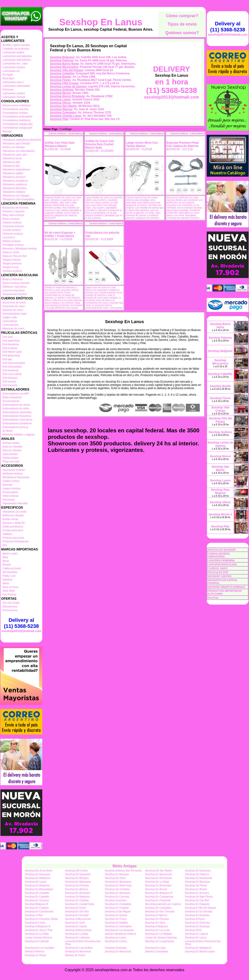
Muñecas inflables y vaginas (19, 434)
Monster (7, 131)
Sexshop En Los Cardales (40, 948)
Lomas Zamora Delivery (38, 937)
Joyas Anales (10, 454)
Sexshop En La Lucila (157, 930)
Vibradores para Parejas (16, 143)
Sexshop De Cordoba (117, 889)
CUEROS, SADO (218, 568)
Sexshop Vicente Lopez (66, 116)
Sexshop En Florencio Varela (41, 919)
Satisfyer (8, 579)
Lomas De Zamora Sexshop (161, 937)
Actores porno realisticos (16, 105)
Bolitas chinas (10, 519)
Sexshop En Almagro (77, 878)
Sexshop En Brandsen (118, 893)
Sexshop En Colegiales (158, 908)
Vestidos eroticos (12, 271)
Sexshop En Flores (116, 919)
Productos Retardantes (16, 541)
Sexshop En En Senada (199, 911)
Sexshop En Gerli (75, 923)
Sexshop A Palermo (156, 915)
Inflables (7, 534)
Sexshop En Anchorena (158, 878)
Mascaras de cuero (13, 328)
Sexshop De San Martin (158, 871)
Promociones (10, 610)
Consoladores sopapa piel (17, 128)
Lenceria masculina (14, 290)
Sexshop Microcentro (64, 67)
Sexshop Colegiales (63, 113)
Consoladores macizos (15, 109)
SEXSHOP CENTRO (220, 576)
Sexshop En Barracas (197, 882)
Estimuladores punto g (15, 427)
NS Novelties (10, 572)
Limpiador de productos (16, 49)
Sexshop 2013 (193, 930)
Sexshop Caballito (62, 73)
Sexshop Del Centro (76, 871)
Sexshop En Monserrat (78, 951)
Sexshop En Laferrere (77, 937)
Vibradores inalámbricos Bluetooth (22, 140)
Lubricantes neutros (14, 67)
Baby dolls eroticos (13, 215)
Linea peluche (11, 325)
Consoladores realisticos (16, 120)
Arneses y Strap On (14, 523)
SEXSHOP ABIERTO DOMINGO (226, 587)
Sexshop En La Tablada (158, 934)
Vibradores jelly (11, 162)
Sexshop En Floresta (157, 919)
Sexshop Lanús (60, 99)
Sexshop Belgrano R (37, 904)
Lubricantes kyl (11, 71)
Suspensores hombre (15, 294)
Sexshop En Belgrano (37, 885)
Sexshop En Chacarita (158, 900)
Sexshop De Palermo (197, 874)
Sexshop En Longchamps (159, 941)
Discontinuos (10, 606)
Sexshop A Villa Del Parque (201, 908)
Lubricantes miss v (13, 82)
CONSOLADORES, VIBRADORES (219, 555)
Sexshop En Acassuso (198, 871)
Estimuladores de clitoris (16, 405)
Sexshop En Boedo (196, 889)
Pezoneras (9, 500)
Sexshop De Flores (196, 885)
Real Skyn (8, 78)
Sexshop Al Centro (75, 908)
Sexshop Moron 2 (220, 514)
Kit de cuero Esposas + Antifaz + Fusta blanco (60, 234)
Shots (6, 583)
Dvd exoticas (10, 348)
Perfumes (8, 89)
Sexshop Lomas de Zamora (68, 86)
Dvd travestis (10, 385)
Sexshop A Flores (195, 919)
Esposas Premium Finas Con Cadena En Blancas (183, 144)
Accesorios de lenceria (15, 208)
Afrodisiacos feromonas (16, 477)
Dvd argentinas (11, 341)
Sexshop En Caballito (37, 897)
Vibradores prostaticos (15, 181)
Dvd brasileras (11, 344)
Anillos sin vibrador (13, 515)
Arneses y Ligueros (13, 211)
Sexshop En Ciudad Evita (79, 904)
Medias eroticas (11, 241)
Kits (5, 545)
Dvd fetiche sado (12, 352)
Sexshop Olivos (60, 103)
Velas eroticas (10, 496)
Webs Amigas (124, 866)
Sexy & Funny (10, 587)
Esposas (7, 485)
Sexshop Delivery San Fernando (123, 871)
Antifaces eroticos (13, 473)
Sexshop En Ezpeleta (197, 915)
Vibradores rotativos (14, 192)
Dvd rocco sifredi (12, 374)
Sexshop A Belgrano (156, 926)
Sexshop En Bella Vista (118, 885)
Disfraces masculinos (15, 287)
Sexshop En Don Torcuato (160, 911)
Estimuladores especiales (17, 412)
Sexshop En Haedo (76, 926)
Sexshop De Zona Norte (39, 871)
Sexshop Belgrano (62, 57)
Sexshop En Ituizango (198, 926)
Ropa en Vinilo (11, 252)
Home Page (50, 129)
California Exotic (12, 568)
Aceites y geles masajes (16, 45)
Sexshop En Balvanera (78, 882)
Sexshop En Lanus (101, 22)
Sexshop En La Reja (76, 934)
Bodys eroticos (11, 219)
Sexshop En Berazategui (39, 889)
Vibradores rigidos (13, 173)
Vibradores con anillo (15, 512)
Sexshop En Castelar (77, 900)
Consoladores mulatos (15, 113)
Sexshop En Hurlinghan (118, 926)
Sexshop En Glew (155, 923)
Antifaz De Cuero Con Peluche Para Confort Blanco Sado (100, 144)
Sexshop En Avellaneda (199, 878)
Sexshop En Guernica (198, 923)
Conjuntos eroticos (13, 226)
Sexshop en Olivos (36, 955)
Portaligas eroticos (13, 245)
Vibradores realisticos (15, 184)
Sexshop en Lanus (116, 937)
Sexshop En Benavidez (158, 885)
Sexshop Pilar (59, 119)
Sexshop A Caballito (116, 923)
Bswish (7, 565)
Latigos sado (10, 317)
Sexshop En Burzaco (197, 893)
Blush (6, 561)
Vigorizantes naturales (15, 503)
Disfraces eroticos (13, 234)
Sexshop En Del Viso (77, 911)
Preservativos (10, 492)
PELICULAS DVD (218, 572)
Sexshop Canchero (116, 900)
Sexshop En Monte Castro (200, 951)
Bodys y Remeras (13, 279)
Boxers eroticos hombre (16, 283)
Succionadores (11, 401)
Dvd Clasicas (10, 378)
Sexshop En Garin (35, 923)
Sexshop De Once (115, 878)
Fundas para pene (13, 530)
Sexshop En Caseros (37, 900)
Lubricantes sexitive (14, 93)
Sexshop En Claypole (197, 904)
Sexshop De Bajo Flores (199, 897)
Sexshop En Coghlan (37, 908)
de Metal (7, 431)
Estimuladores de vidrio (16, 408)
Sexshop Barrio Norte (64, 64)
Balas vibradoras (12, 397)
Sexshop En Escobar (77, 915)
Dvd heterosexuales (14, 363)
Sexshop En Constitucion (39, 911)
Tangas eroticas (11, 260)
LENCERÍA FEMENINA (221, 560)
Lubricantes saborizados (16, 86)
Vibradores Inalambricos (16, 169)
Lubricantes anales (13, 52)
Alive (5, 557)
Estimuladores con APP (16, 394)
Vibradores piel (11, 166)
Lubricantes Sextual (14, 97)
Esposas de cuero (13, 310)
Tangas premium (12, 263)
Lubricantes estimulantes (17, 60)
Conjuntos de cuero (14, 306)
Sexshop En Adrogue (117, 874)
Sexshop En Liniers (116, 941)
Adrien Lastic (10, 553)
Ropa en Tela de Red (15, 256)
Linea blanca (10, 321)
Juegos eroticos (11, 488)
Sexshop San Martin (63, 106)
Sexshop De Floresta (77, 885)
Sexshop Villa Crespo (64, 83)
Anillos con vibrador (14, 147)
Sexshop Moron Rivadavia (67, 96)
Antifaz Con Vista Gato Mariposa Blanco (60, 144)
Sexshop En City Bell (197, 900)
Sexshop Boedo (61, 77)
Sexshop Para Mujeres (220, 491)
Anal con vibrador (13, 447)
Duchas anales (11, 443)
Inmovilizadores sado (15, 314)
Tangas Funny (11, 267)
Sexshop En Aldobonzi (38, 878)
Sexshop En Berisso (76, 889)
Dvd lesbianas (11, 370)
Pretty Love (9, 576)
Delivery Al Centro (75, 955)
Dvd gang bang (11, 355)
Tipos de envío (182, 24)
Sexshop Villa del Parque (67, 70)
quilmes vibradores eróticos (121, 934)
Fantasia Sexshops (116, 948)
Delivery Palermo (35, 951)
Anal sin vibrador (12, 450)
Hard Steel (9, 591)
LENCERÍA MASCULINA (222, 564)
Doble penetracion (13, 526)
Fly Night (8, 75)
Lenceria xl (9, 237)
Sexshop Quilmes (62, 90)
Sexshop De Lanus (36, 882)
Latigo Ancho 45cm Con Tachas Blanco (142, 144)
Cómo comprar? (182, 16)
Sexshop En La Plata (37, 934)
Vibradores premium (14, 177)
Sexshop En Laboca (197, 934)
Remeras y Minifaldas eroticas (20, 248)
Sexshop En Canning (117, 897)
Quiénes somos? (182, 33)
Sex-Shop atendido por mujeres (163, 904)
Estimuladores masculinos (17, 420)
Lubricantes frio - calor (15, 63)
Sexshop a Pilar (34, 915)
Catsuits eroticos (12, 222)
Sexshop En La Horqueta (119, 930)
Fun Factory (9, 594)
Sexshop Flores (60, 80)
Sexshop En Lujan (155, 948)
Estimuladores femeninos (17, 416)
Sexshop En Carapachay (159, 897)
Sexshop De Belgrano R (159, 893)
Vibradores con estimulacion (19, 151)
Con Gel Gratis (11, 603)
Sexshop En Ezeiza (116, 915)
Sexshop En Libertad (37, 941)
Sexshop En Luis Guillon (79, 948)
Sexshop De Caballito (37, 893)
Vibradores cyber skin (15, 155)
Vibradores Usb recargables (18, 199)
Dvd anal (8, 337)
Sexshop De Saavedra (78, 874)
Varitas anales (11, 458)
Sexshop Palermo (62, 60)
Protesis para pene (13, 538)
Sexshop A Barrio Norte (78, 930)
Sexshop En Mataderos (198, 948)
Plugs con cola (11, 461)
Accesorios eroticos (14, 470)
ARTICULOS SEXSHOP (222, 550)
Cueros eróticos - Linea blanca (66, 134)
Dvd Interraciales (12, 367)
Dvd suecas (9, 381)
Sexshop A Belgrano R (38, 926)
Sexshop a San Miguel (118, 911)
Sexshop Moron (60, 93)
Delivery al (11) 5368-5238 (21, 623)
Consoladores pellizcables (17, 116)
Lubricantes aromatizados (17, 56)
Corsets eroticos (12, 230)
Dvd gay (7, 359)
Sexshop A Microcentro (78, 919)
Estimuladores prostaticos (17, 423)
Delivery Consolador (156, 951)
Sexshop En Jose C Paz (39, 930)
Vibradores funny (12, 158)
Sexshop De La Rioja (157, 882)
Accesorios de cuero (14, 302)
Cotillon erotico (11, 481)
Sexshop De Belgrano (77, 897)
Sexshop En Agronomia (158, 874)
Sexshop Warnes (61, 109)
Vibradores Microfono (15, 188)
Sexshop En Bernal (156, 889)
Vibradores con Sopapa (16, 195)
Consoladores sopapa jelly (18, 124)
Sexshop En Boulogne (77, 893)
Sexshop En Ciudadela (118, 904)
